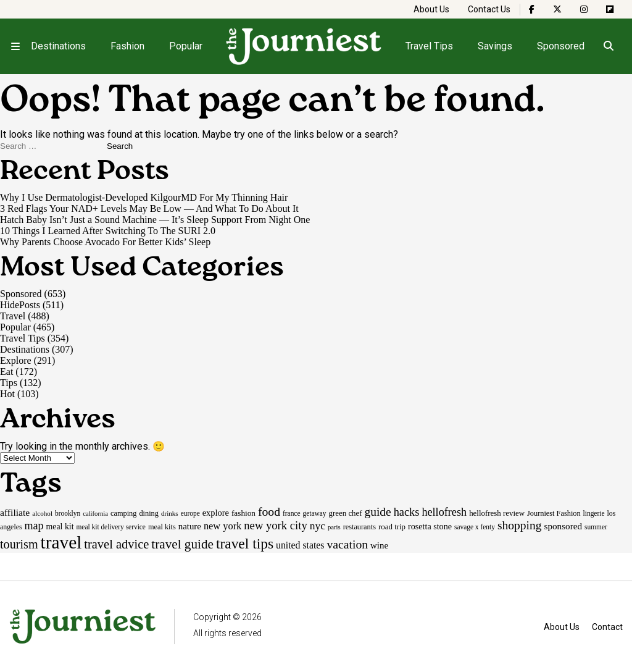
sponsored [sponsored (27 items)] (563, 526)
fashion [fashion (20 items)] (243, 513)
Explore (16, 360)
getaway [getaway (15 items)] (314, 513)
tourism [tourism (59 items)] (19, 544)
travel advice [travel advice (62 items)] (116, 544)
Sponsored (561, 46)
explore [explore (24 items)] (216, 513)
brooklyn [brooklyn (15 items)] (68, 513)
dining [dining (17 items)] (148, 513)
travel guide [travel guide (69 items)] (182, 544)
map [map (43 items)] (34, 526)
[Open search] (608, 46)
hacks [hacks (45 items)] (407, 512)
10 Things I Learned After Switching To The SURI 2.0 (108, 231)
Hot (7, 394)
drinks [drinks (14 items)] (170, 513)
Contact (607, 627)
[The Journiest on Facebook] (532, 9)
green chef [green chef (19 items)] (346, 513)
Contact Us (489, 9)
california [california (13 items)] (95, 514)
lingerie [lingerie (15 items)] (594, 513)
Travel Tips (429, 46)
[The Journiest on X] (557, 9)
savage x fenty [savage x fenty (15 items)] (475, 527)
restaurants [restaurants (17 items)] (360, 527)
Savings (495, 46)
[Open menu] (15, 46)
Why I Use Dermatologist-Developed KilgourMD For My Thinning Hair (144, 197)
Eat (6, 372)
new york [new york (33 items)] (222, 526)
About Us (431, 9)
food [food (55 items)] (269, 511)
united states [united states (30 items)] (300, 545)
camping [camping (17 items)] (123, 513)
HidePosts (20, 305)
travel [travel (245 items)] (61, 542)
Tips (9, 383)
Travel (13, 316)
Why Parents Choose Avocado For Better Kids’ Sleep (105, 242)
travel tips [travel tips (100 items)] (245, 544)
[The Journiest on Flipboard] (610, 9)
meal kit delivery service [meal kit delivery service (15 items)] (111, 527)
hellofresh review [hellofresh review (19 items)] (497, 513)
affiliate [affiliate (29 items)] (15, 512)
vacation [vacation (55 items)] (347, 544)
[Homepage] (304, 46)
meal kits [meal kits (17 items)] (162, 527)
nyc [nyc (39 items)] (318, 526)
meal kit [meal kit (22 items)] (60, 527)
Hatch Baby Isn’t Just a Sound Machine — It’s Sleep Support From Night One (155, 220)
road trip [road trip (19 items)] (392, 527)
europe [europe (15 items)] (190, 513)
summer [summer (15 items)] (596, 527)
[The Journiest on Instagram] (584, 9)
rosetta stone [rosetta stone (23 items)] (430, 526)
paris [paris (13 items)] (334, 527)
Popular (186, 46)
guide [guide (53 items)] (378, 512)
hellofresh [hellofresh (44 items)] (444, 512)
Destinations (58, 46)
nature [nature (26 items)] (190, 526)
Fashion (127, 46)
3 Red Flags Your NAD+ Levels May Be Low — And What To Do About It (149, 208)
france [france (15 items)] (292, 513)
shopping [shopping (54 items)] (520, 525)
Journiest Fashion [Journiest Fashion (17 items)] (554, 513)
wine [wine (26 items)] (379, 545)
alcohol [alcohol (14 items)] (42, 513)
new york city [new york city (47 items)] (275, 525)
